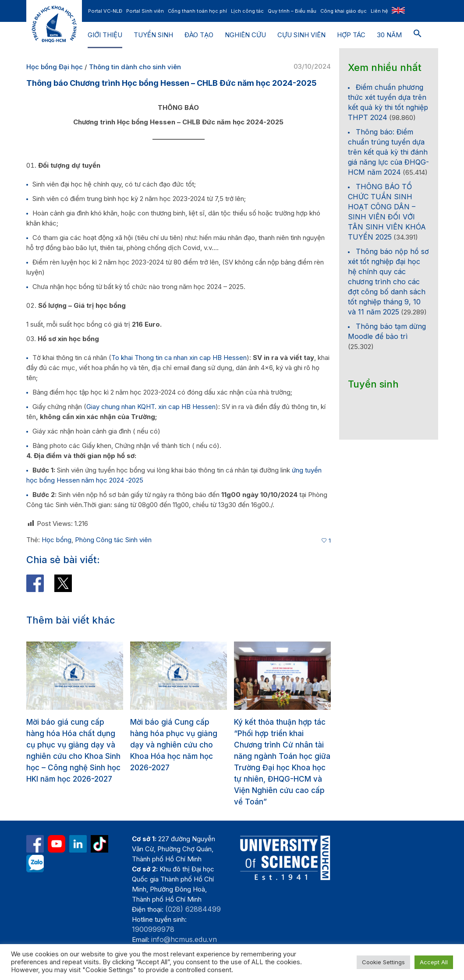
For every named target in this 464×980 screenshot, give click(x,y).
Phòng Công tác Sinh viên (113, 540)
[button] (418, 35)
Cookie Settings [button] (383, 962)
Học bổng (57, 540)
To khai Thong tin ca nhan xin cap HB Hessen (179, 358)
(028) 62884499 (193, 909)
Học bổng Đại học (55, 67)
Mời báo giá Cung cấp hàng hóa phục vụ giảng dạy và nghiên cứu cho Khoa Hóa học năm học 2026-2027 (174, 745)
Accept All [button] (434, 962)
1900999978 (153, 929)
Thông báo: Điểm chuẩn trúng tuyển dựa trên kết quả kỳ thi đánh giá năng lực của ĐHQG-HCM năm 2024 (388, 152)
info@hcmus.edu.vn (184, 939)
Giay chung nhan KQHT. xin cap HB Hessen (151, 407)
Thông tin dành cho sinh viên (135, 67)
